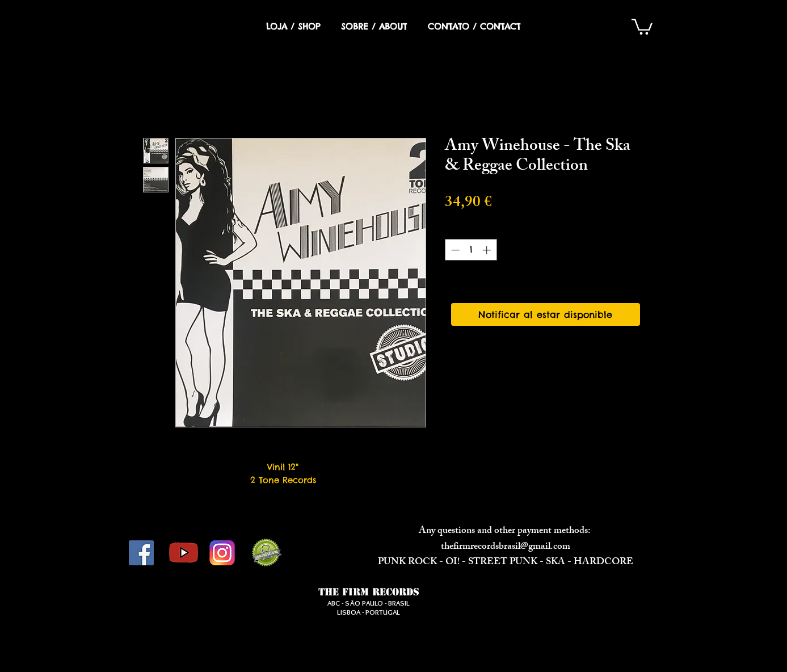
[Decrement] (454, 250)
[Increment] (488, 250)
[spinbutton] (471, 250)
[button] (642, 26)
